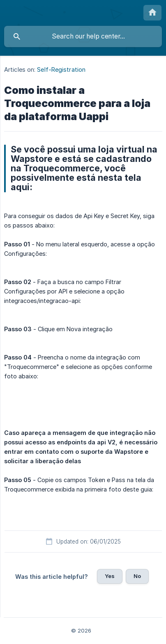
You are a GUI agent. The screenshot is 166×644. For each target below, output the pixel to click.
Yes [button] (110, 576)
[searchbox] (83, 36)
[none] (152, 13)
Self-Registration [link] (61, 69)
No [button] (137, 576)
